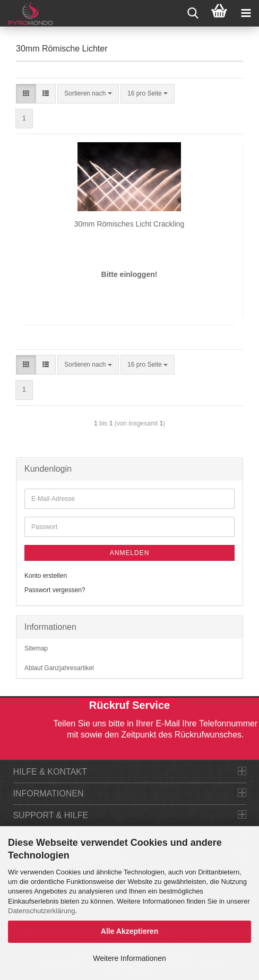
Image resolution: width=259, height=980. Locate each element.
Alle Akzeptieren (129, 931)
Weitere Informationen (129, 958)
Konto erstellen (46, 576)
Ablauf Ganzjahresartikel (59, 668)
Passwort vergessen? (55, 590)
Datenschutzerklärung (41, 911)
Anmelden (130, 553)
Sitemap (36, 648)
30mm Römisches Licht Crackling (129, 224)
